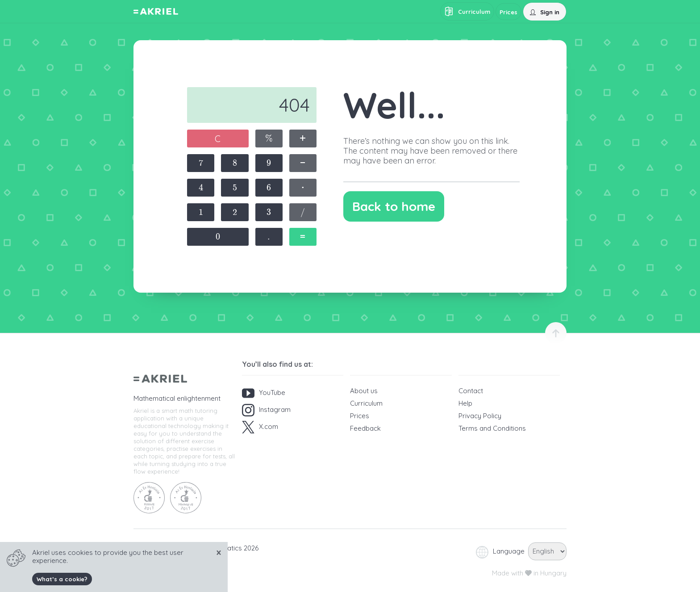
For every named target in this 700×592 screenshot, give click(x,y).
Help (465, 403)
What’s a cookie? (62, 579)
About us (364, 391)
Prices (360, 416)
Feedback (365, 428)
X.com (260, 427)
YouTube (264, 393)
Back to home (394, 206)
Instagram (266, 410)
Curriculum (366, 403)
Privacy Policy (480, 416)
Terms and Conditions (492, 428)
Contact (471, 391)
